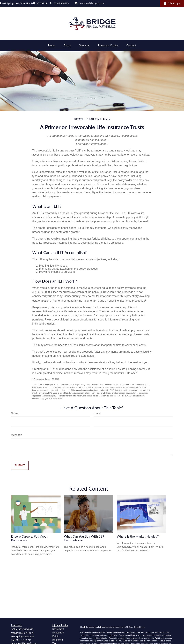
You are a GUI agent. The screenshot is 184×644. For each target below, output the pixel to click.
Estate (56, 636)
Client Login (172, 3)
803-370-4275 (27, 633)
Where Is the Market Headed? (138, 536)
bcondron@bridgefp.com (90, 3)
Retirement (58, 629)
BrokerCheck (139, 627)
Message (17, 435)
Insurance (58, 640)
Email (97, 413)
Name (15, 413)
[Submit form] (20, 465)
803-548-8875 (59, 3)
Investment (58, 633)
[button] (52, 46)
